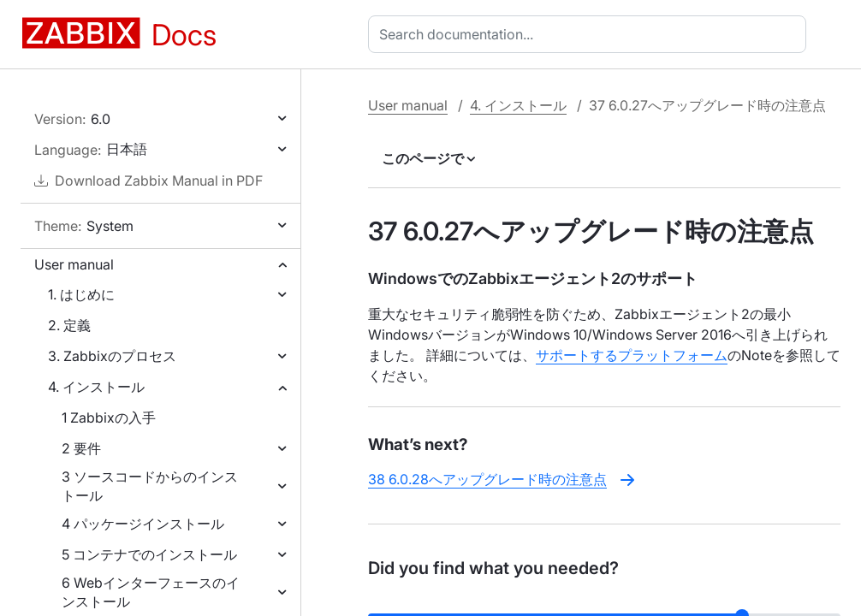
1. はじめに (81, 294)
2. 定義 (69, 325)
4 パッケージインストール (143, 524)
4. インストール (96, 387)
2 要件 (81, 448)
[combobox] (591, 34)
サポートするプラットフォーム (632, 355)
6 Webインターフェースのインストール (151, 592)
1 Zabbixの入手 (109, 418)
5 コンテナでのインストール (149, 554)
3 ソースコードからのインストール (150, 486)
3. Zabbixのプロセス (112, 356)
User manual (74, 264)
